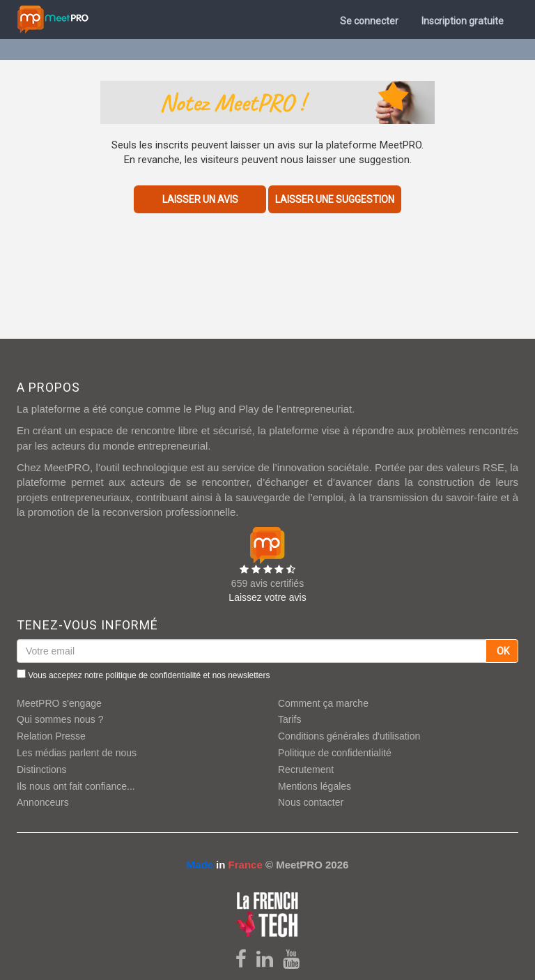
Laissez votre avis (267, 597)
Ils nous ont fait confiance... (76, 786)
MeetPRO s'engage (59, 703)
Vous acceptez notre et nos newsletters (143, 675)
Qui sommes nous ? (60, 719)
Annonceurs (43, 802)
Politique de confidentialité (335, 753)
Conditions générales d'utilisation (349, 736)
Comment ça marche (323, 703)
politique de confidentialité (153, 675)
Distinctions (42, 770)
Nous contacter (311, 802)
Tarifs (289, 719)
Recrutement (306, 770)
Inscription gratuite (463, 21)
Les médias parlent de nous (77, 753)
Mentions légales (315, 786)
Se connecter (369, 21)
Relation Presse (51, 736)
